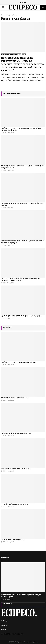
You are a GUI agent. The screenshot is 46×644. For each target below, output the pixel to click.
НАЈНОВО (7, 327)
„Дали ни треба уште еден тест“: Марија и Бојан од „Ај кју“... (21, 316)
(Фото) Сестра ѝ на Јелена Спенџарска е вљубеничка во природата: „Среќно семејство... (20, 279)
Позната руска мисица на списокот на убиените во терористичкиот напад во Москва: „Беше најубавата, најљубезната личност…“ (23, 64)
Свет (14, 54)
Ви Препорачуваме (6, 54)
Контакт (4, 630)
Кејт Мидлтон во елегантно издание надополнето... (19, 362)
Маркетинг (5, 625)
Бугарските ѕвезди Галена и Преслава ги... (16, 469)
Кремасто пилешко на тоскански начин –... (16, 433)
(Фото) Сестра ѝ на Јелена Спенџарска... (15, 504)
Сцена (24, 54)
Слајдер (19, 54)
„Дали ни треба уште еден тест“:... (13, 539)
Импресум (4, 621)
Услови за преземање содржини (12, 634)
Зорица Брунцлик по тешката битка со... (15, 398)
